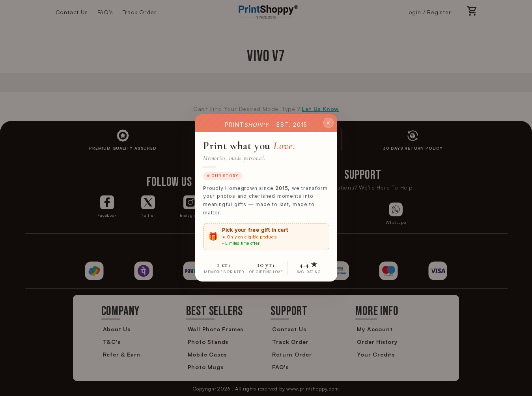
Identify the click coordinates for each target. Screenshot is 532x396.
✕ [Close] (329, 123)
